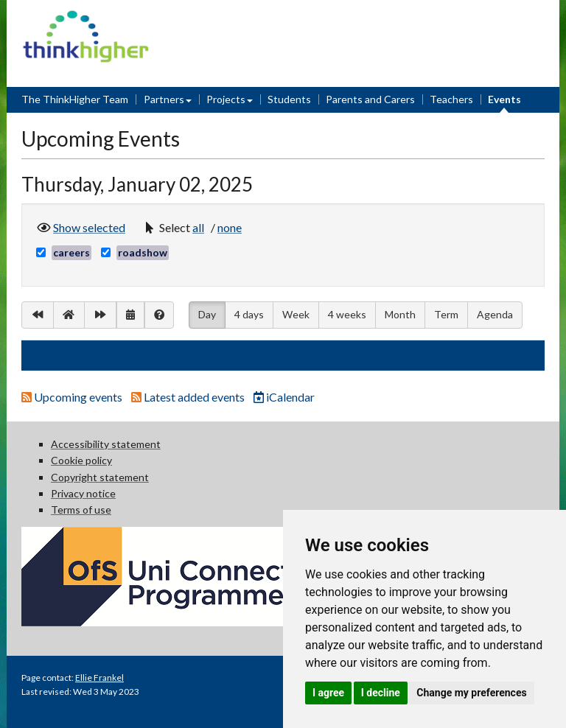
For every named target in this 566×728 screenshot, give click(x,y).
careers (71, 252)
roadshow (143, 252)
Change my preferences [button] (471, 693)
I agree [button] (328, 693)
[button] (200, 228)
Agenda (495, 314)
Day (207, 313)
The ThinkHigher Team (75, 99)
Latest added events (189, 397)
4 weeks (347, 314)
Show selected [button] (89, 226)
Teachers (451, 99)
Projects (226, 99)
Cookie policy (81, 460)
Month (400, 314)
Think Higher (86, 20)
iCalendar (284, 397)
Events (504, 99)
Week (296, 314)
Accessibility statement (106, 444)
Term (446, 314)
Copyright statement (100, 477)
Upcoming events (73, 397)
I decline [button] (381, 693)
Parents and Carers (370, 99)
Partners (164, 99)
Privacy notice (83, 493)
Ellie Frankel (99, 678)
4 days (249, 314)
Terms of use (81, 510)
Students (289, 99)
